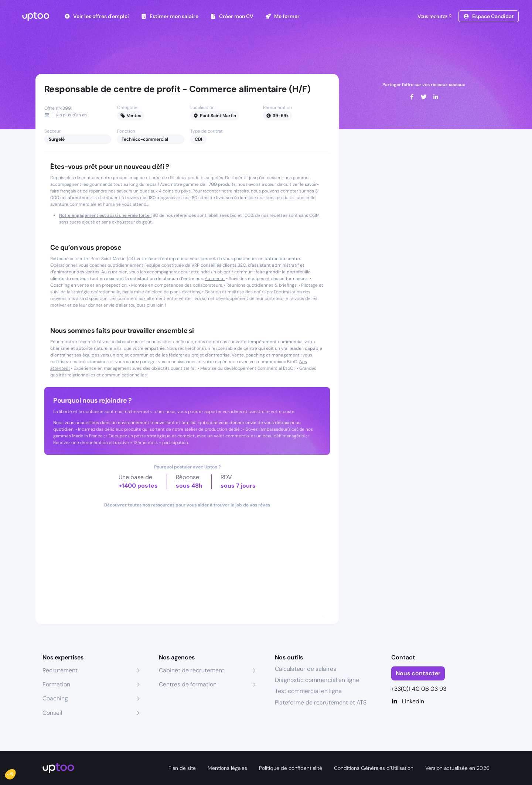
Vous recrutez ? (434, 16)
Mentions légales (227, 768)
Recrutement (60, 670)
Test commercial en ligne (308, 691)
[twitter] (424, 97)
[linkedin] (436, 97)
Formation (56, 684)
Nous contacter (418, 673)
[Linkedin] (441, 702)
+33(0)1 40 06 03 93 (419, 689)
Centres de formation (188, 684)
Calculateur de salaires (306, 669)
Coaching (55, 698)
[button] (16, 772)
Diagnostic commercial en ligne (317, 680)
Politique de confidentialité (291, 768)
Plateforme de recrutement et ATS (321, 702)
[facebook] (412, 97)
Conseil (52, 713)
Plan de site (182, 768)
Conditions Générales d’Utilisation (374, 768)
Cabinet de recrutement (192, 670)
